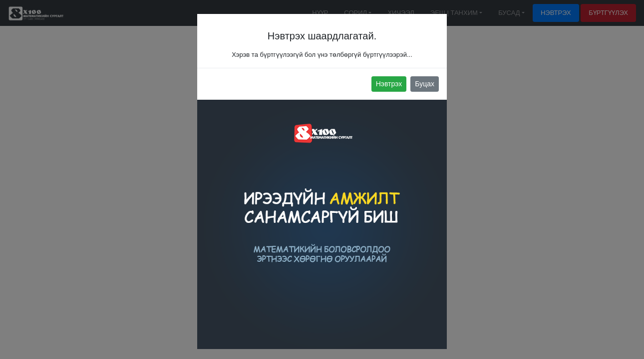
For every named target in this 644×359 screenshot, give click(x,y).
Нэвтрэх (389, 84)
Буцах (425, 84)
